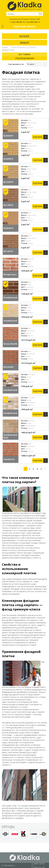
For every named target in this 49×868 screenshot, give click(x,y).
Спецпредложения (25, 58)
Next (44, 834)
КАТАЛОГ (24, 36)
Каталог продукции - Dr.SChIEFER (24, 47)
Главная (5, 47)
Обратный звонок (24, 27)
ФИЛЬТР (25, 43)
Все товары (24, 54)
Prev (5, 834)
